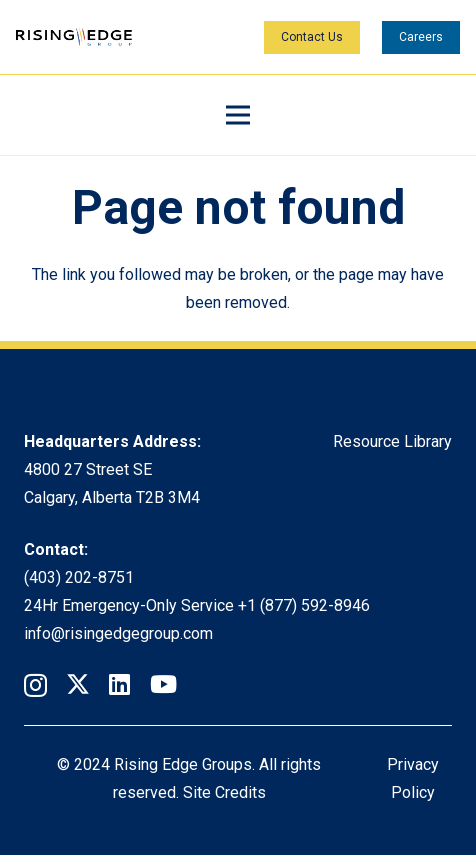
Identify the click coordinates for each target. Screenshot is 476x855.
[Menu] (238, 115)
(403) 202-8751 (79, 577)
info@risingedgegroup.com (118, 633)
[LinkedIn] (119, 684)
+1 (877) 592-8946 (304, 605)
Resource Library (392, 441)
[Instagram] (35, 685)
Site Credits (224, 792)
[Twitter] (78, 684)
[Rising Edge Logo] (74, 38)
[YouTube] (163, 684)
